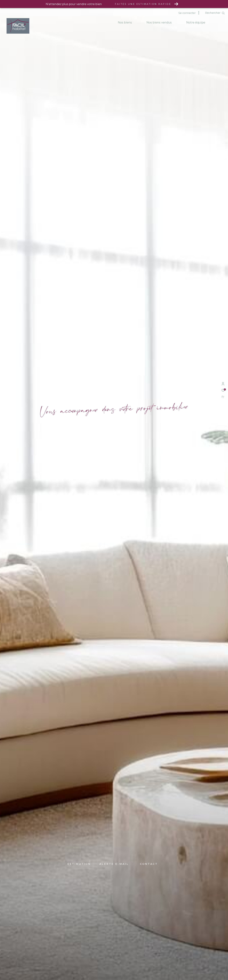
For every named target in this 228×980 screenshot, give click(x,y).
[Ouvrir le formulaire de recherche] (215, 13)
